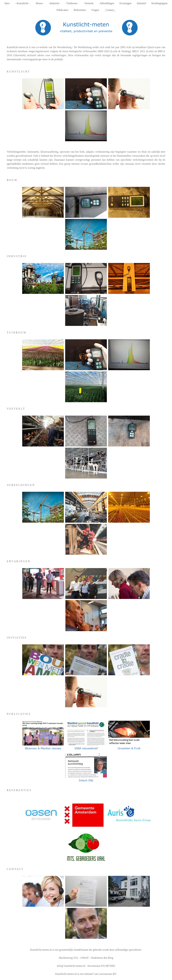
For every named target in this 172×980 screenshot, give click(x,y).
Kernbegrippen (159, 3)
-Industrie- (55, 3)
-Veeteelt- (89, 3)
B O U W (12, 180)
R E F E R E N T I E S (19, 790)
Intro (7, 3)
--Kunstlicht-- (23, 3)
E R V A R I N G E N (18, 561)
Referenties (80, 10)
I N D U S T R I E (16, 256)
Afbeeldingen (107, 3)
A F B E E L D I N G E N (20, 485)
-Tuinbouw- (72, 3)
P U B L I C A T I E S (18, 714)
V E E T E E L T (16, 409)
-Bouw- (39, 3)
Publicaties (62, 10)
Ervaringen (125, 3)
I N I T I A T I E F (16, 638)
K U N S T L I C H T (18, 72)
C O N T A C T (15, 869)
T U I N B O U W (16, 333)
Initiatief (141, 3)
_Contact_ (110, 10)
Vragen (95, 10)
